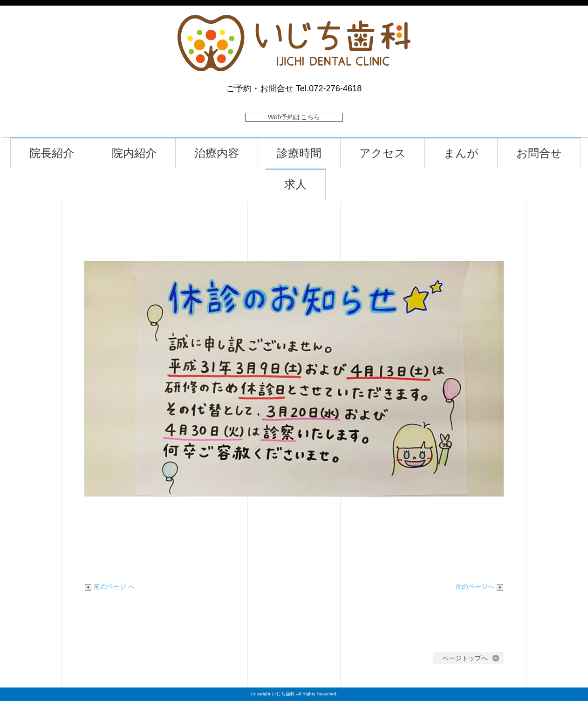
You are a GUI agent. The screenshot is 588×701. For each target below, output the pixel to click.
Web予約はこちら (294, 117)
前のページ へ (109, 586)
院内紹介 (144, 153)
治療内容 (227, 153)
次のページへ (479, 586)
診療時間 (309, 153)
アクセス (393, 153)
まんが (471, 153)
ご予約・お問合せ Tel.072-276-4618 (294, 88)
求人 (306, 185)
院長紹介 (62, 153)
